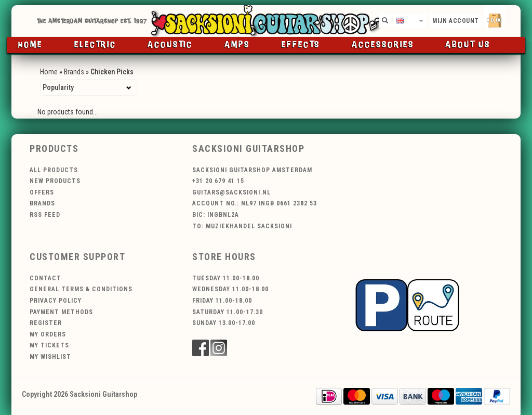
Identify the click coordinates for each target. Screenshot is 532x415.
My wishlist (50, 357)
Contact (45, 278)
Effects (301, 45)
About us (468, 45)
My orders (48, 334)
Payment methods (61, 312)
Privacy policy (56, 301)
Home (30, 45)
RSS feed (45, 215)
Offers (42, 192)
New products (55, 181)
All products (54, 170)
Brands (74, 72)
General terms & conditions (81, 289)
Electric (95, 45)
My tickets (49, 345)
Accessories (383, 45)
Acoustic (170, 45)
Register (46, 323)
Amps (237, 45)
